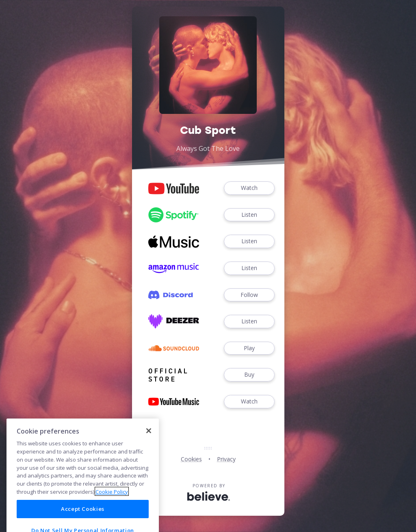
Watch (249, 188)
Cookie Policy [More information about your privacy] (112, 502)
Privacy (226, 459)
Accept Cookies (83, 520)
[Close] (149, 442)
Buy (249, 375)
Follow (249, 295)
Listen (249, 215)
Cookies (191, 459)
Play (249, 348)
